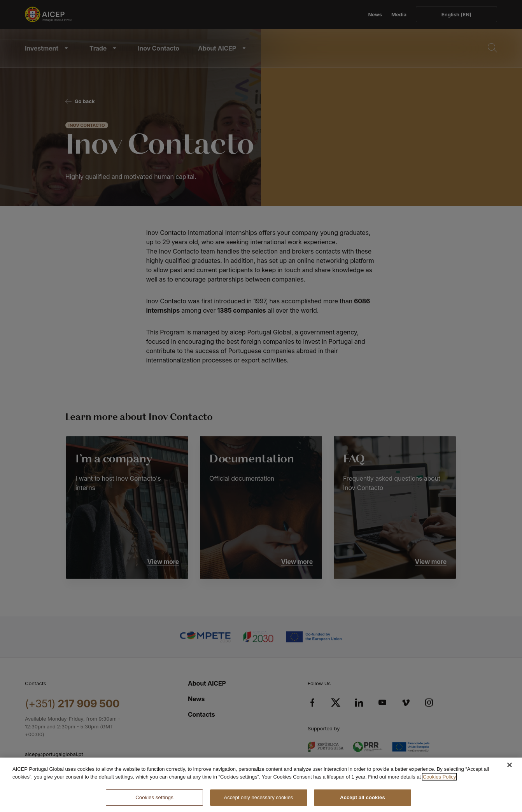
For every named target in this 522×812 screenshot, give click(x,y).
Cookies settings (154, 797)
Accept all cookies (363, 797)
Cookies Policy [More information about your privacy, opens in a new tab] (439, 777)
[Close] (510, 765)
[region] (261, 785)
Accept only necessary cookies (259, 797)
